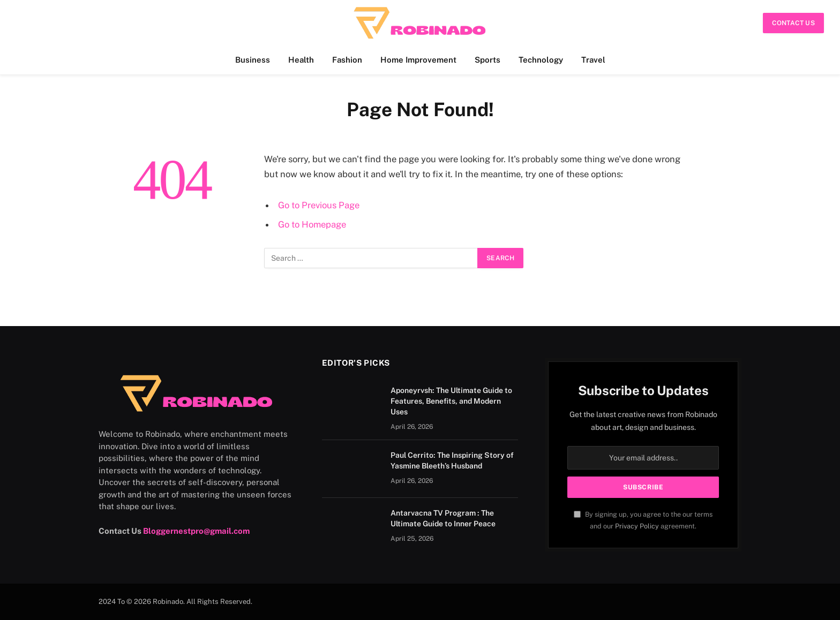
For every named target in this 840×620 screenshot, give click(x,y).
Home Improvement (418, 60)
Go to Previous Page (319, 205)
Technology (541, 60)
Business (253, 60)
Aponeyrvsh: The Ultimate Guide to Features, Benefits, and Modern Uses (451, 401)
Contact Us (793, 23)
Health (301, 60)
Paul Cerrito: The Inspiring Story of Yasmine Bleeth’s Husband (452, 460)
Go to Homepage (312, 224)
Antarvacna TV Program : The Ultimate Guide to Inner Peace (443, 518)
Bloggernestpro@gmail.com (196, 531)
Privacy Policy (637, 526)
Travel (593, 60)
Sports (487, 60)
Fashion (347, 60)
